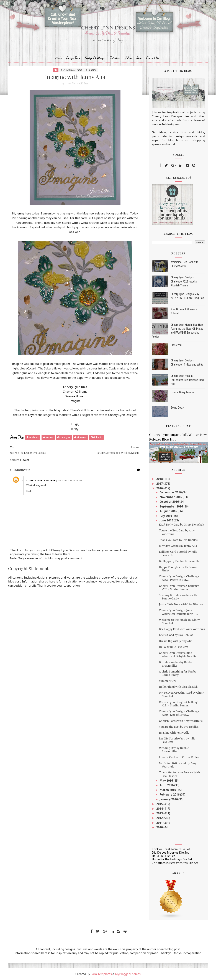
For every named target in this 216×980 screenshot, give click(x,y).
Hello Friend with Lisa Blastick (178, 687)
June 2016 (167, 520)
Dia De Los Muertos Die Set (170, 852)
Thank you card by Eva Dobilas (178, 540)
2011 (160, 823)
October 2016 (170, 502)
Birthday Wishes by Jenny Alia (178, 546)
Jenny (20, 213)
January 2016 (169, 799)
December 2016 (171, 492)
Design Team (73, 58)
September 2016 (172, 506)
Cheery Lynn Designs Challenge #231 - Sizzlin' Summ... (179, 587)
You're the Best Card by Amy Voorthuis (177, 532)
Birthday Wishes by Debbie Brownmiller (176, 664)
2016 (160, 488)
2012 (160, 818)
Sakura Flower (75, 396)
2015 (160, 804)
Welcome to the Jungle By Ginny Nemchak (179, 621)
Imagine (75, 401)
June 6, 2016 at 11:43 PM (69, 480)
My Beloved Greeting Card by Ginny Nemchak (181, 694)
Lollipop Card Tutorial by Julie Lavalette (178, 553)
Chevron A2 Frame (75, 392)
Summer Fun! (168, 681)
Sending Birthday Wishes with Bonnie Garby (178, 597)
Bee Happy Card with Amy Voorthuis (182, 629)
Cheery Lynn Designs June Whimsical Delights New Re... (179, 654)
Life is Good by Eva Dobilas (176, 635)
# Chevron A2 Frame (71, 70)
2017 (160, 484)
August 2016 (169, 511)
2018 (160, 479)
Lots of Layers (28, 415)
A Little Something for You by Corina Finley (178, 673)
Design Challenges (95, 58)
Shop (139, 58)
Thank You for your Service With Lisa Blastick (179, 774)
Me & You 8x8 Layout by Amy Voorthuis (178, 765)
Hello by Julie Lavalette (174, 647)
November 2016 (171, 497)
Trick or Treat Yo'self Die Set (171, 849)
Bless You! (176, 345)
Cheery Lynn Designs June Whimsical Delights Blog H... (178, 612)
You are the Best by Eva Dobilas (179, 727)
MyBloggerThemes (128, 974)
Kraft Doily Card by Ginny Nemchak (182, 524)
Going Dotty (177, 408)
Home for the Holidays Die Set (172, 859)
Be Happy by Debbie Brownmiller (180, 561)
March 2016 (168, 790)
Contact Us (153, 58)
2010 (160, 827)
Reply (29, 491)
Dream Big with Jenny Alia (176, 641)
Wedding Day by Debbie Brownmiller (174, 750)
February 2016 (170, 794)
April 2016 (167, 785)
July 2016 (166, 516)
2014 (160, 809)
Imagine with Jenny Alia (174, 732)
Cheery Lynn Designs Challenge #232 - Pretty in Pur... (179, 578)
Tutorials (115, 58)
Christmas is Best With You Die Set (175, 863)
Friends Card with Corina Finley (179, 757)
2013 (160, 813)
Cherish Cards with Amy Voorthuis (181, 721)
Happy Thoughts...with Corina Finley (178, 569)
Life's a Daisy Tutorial (182, 392)
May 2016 (167, 781)
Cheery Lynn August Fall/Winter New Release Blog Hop (187, 380)
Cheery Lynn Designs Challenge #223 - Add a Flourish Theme (184, 281)
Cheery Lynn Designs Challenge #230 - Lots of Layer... (179, 713)
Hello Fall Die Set (163, 856)
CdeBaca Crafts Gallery (41, 480)
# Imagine (91, 70)
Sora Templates (101, 974)
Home (58, 58)
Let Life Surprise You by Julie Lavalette (177, 740)
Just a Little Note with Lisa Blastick (181, 604)
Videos (128, 58)
